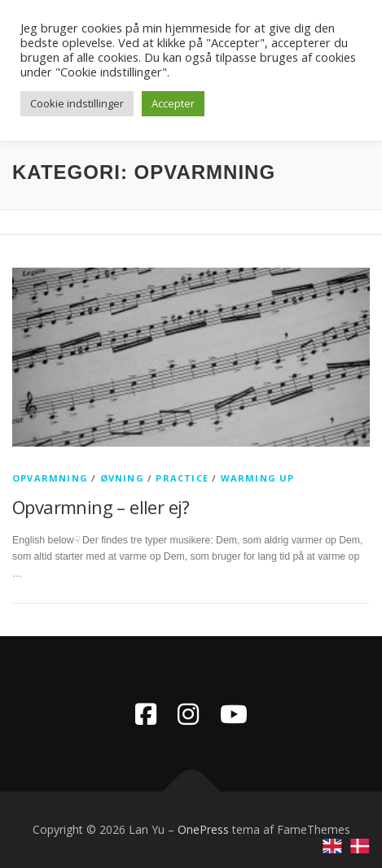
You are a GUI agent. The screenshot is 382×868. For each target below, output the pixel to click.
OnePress (203, 829)
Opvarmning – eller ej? (101, 507)
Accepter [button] (173, 103)
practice (182, 478)
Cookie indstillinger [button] (77, 103)
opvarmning (50, 478)
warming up (258, 478)
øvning (122, 478)
